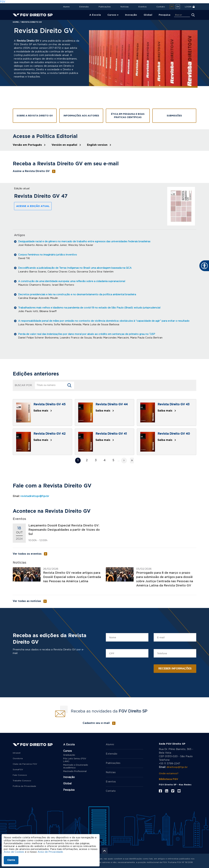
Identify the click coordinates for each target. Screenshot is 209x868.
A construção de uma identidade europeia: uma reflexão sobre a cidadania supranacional (72, 281)
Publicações (105, 7)
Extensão (84, 7)
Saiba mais (41, 411)
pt (172, 7)
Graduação (69, 755)
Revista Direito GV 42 (49, 434)
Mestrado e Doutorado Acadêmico (76, 766)
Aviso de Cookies (14, 852)
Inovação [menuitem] (131, 15)
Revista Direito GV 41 (111, 434)
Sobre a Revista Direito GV (35, 116)
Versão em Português (27, 145)
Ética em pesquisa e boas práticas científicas (128, 116)
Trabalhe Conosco (22, 780)
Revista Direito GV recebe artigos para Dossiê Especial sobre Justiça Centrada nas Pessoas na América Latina (72, 577)
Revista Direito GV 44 (112, 404)
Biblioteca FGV (168, 779)
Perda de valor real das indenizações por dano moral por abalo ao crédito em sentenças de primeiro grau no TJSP (88, 334)
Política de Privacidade (24, 786)
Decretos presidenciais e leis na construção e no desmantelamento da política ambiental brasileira (78, 294)
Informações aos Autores (81, 116)
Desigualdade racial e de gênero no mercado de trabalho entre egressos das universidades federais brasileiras (85, 242)
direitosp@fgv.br (177, 767)
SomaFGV (18, 769)
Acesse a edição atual (33, 206)
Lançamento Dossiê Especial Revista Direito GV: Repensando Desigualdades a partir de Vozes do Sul (64, 530)
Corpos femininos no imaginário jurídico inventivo (48, 255)
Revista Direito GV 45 (49, 404)
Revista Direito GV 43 (173, 404)
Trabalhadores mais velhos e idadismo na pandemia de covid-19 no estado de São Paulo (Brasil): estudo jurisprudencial (91, 308)
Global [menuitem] (148, 15)
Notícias (125, 7)
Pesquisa (69, 790)
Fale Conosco (20, 775)
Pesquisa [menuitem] (165, 15)
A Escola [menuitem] (95, 15)
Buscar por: (24, 385)
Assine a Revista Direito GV (31, 171)
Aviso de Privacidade (51, 852)
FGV (3, 2)
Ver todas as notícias (27, 601)
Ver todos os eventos (27, 554)
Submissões (174, 116)
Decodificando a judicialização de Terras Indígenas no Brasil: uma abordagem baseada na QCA (76, 268)
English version (97, 145)
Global (67, 783)
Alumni (66, 7)
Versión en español (64, 145)
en (178, 7)
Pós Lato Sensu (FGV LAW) (75, 760)
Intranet (17, 753)
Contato (161, 7)
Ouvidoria (18, 758)
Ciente (11, 860)
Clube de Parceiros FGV (25, 764)
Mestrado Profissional (75, 771)
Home (16, 22)
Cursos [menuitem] (112, 15)
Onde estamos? (169, 773)
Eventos (143, 7)
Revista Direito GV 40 (174, 434)
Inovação (69, 777)
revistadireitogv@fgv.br (35, 496)
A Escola (69, 744)
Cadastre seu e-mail (96, 723)
